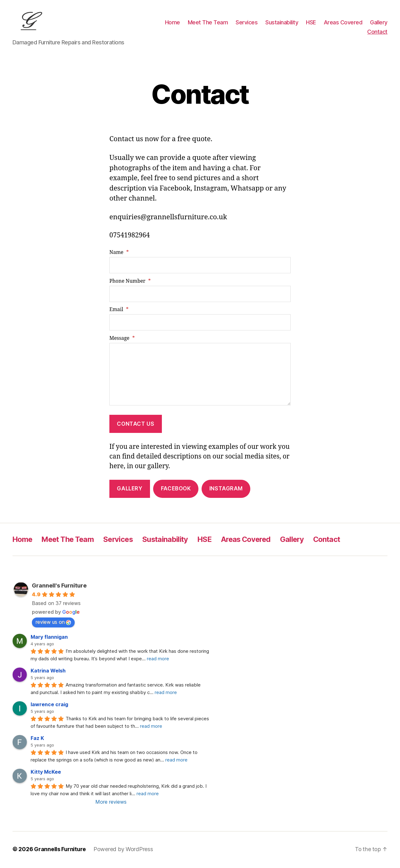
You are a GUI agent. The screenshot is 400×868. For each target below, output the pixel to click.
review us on (53, 623)
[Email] (200, 324)
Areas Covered (343, 23)
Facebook (176, 490)
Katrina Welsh (48, 672)
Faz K (37, 739)
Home (172, 23)
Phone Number (130, 282)
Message (122, 339)
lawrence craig (49, 706)
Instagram (226, 490)
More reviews (111, 803)
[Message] (200, 375)
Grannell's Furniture (59, 587)
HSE (311, 23)
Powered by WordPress (123, 850)
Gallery (379, 23)
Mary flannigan (49, 638)
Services (247, 23)
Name (119, 254)
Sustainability (282, 23)
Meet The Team (208, 23)
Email (119, 311)
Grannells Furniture (60, 850)
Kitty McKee (46, 773)
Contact (377, 32)
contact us (135, 425)
